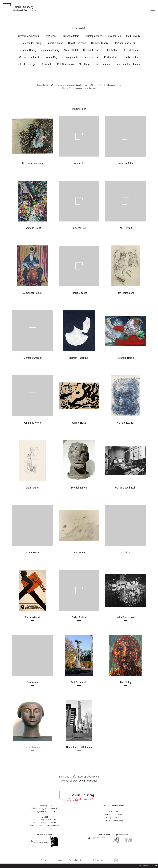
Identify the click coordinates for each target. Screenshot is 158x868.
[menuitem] (44, 860)
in (116, 860)
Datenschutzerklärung (78, 860)
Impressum (58, 860)
